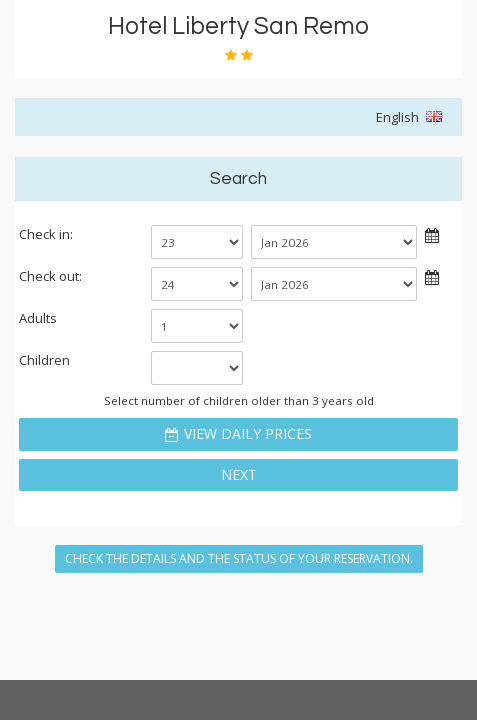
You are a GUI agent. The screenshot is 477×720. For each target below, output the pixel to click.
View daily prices (248, 433)
